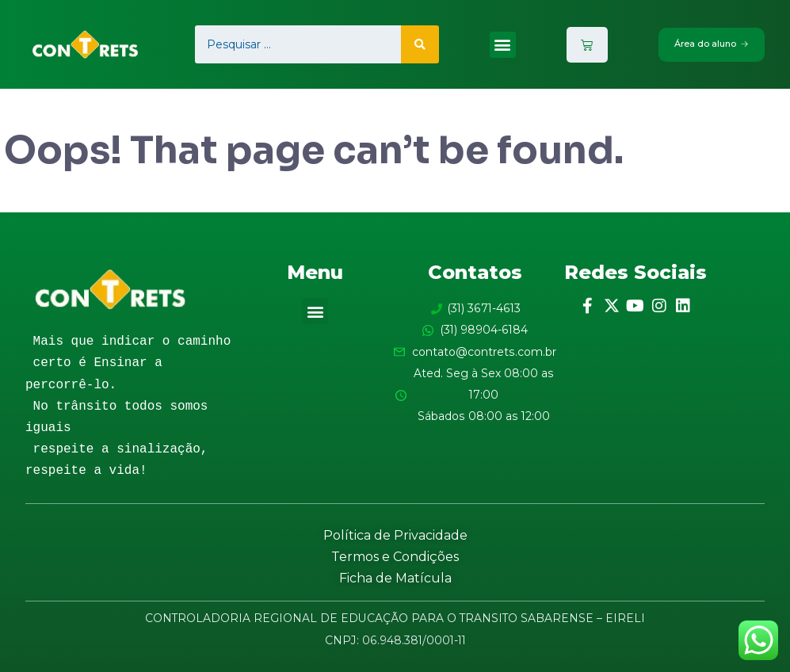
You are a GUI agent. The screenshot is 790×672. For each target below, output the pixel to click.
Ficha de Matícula (395, 578)
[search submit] (419, 44)
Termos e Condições (395, 557)
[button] (501, 45)
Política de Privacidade (395, 535)
